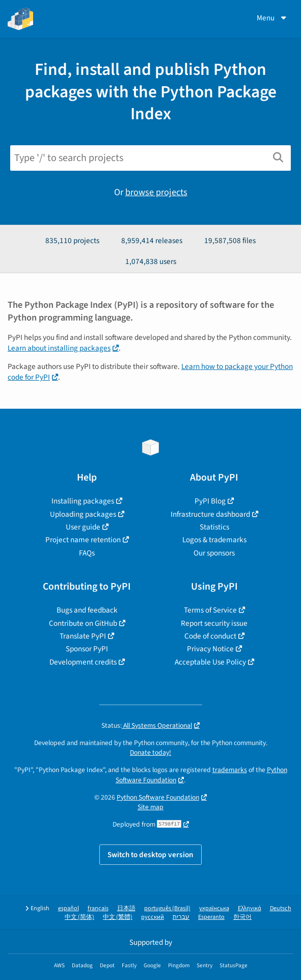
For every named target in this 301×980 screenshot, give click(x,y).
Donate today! (150, 752)
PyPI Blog (210, 501)
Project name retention (83, 540)
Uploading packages (83, 514)
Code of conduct (210, 636)
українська (214, 908)
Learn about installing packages (59, 348)
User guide (83, 527)
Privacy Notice (210, 649)
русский (153, 917)
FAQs (87, 553)
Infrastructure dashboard (210, 514)
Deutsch (281, 908)
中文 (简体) (79, 917)
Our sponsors (214, 553)
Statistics (214, 527)
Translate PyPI (83, 636)
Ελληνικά (250, 908)
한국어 (242, 917)
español (69, 908)
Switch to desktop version (150, 855)
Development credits (83, 662)
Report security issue (214, 623)
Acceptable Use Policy (210, 662)
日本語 (126, 908)
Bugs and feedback (87, 610)
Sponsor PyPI (87, 649)
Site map (150, 807)
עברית (181, 917)
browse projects (156, 192)
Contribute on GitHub (83, 623)
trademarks (230, 770)
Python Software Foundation (158, 797)
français (98, 908)
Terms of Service (210, 610)
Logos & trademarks (214, 540)
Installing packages (83, 501)
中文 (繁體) (118, 917)
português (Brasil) (167, 908)
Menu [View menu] (272, 18)
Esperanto (211, 917)
